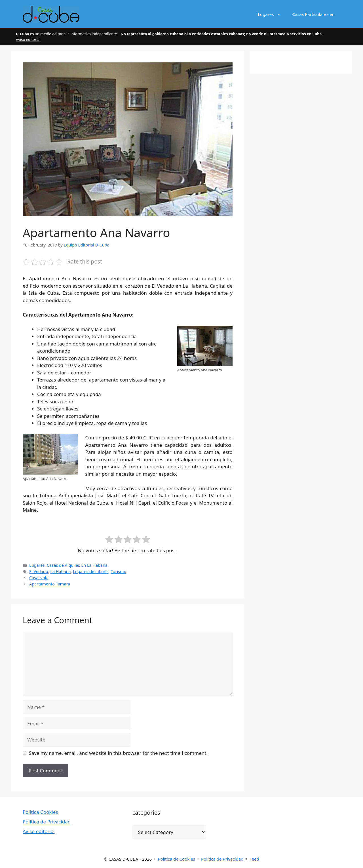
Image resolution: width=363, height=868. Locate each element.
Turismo (118, 571)
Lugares (272, 14)
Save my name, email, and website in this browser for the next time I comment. (118, 753)
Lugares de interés (91, 571)
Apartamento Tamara (50, 584)
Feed (254, 859)
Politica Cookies (40, 812)
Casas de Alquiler (63, 565)
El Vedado (39, 571)
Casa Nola (39, 578)
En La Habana (94, 565)
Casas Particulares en (314, 14)
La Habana (60, 571)
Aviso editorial (28, 39)
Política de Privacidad (47, 822)
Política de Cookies (176, 859)
